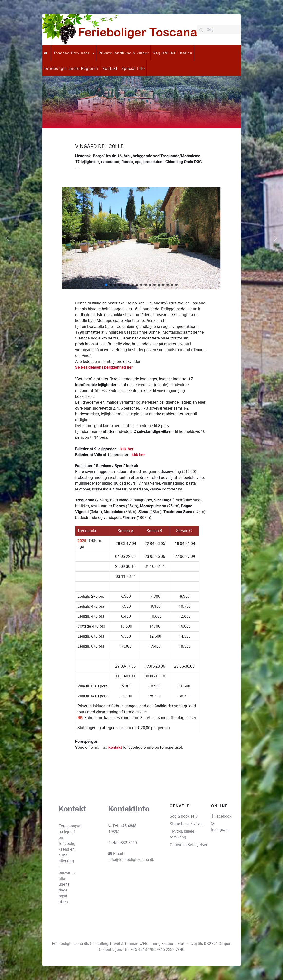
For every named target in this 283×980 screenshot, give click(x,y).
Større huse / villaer (187, 824)
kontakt (115, 748)
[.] (46, 53)
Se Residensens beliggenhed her (104, 367)
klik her (127, 449)
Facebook (223, 816)
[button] (7, 238)
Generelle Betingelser (189, 845)
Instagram (220, 830)
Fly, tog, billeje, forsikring (182, 834)
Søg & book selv (184, 816)
